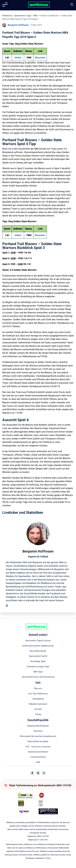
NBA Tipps (38, 672)
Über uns (38, 688)
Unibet (18, 58)
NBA (35, 16)
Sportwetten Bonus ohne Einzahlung (38, 677)
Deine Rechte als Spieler (38, 742)
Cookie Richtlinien (38, 757)
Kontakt (38, 709)
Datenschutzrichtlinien (38, 752)
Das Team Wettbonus (38, 694)
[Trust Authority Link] (48, 803)
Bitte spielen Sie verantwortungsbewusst (38, 736)
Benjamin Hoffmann (18, 25)
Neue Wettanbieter (38, 651)
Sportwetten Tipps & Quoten (38, 641)
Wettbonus (7, 16)
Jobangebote (38, 699)
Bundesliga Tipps (38, 661)
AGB (38, 762)
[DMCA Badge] (28, 795)
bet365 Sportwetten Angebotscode (38, 646)
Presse (38, 714)
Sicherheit (38, 731)
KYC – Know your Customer (38, 747)
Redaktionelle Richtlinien (38, 726)
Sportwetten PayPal (38, 656)
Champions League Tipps (38, 667)
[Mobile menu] (5, 5)
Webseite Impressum (38, 704)
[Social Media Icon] (32, 773)
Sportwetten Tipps (23, 16)
